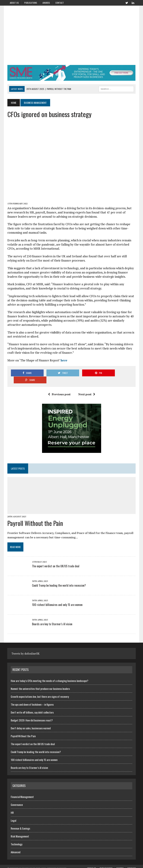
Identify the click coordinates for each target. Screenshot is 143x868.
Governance (17, 798)
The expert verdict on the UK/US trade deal (55, 559)
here (64, 360)
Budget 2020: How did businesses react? (32, 713)
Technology (17, 837)
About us (14, 3)
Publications (31, 3)
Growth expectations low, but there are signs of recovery (40, 689)
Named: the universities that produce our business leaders (40, 682)
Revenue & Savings (20, 821)
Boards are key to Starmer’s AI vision (52, 617)
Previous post (59, 387)
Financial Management (22, 790)
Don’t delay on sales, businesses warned (31, 721)
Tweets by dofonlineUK (26, 646)
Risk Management (20, 829)
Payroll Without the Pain (35, 516)
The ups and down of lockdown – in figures (32, 697)
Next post (87, 387)
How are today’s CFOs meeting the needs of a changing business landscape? (50, 674)
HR (12, 806)
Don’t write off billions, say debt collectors (32, 705)
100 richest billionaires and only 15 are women (57, 598)
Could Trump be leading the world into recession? (59, 578)
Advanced (16, 845)
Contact (60, 3)
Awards (46, 3)
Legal (13, 813)
